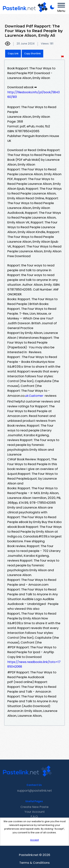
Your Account (35, 812)
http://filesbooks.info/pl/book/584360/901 (33, 95)
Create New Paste (34, 807)
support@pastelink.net (34, 791)
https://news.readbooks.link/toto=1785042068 (34, 664)
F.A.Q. (34, 816)
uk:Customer (34, 396)
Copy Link (13, 53)
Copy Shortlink (32, 53)
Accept (34, 840)
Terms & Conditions (34, 863)
